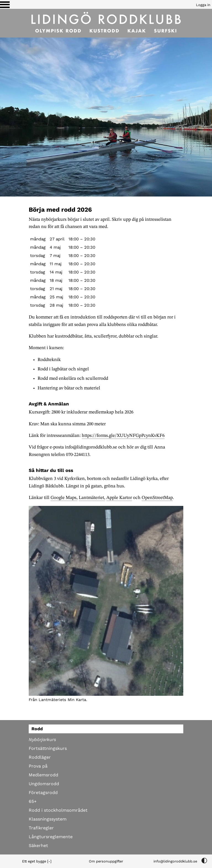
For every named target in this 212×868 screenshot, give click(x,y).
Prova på (38, 766)
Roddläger (40, 757)
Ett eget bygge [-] (37, 861)
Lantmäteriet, (92, 498)
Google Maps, (64, 498)
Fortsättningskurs (48, 748)
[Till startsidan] (106, 23)
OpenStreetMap (157, 498)
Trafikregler (41, 828)
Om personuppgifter (106, 861)
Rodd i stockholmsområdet (58, 810)
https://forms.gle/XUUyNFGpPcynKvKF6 (123, 436)
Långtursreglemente (51, 837)
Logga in (203, 5)
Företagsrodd (43, 793)
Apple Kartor (119, 498)
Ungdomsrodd (44, 784)
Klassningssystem (48, 819)
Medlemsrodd (43, 775)
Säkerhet (38, 846)
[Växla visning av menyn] (5, 4)
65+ (33, 801)
